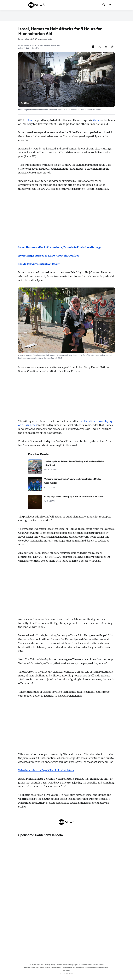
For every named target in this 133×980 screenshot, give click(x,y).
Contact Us (66, 973)
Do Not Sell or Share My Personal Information (91, 970)
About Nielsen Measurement (50, 970)
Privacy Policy (50, 967)
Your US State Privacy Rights (67, 967)
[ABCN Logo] (36, 5)
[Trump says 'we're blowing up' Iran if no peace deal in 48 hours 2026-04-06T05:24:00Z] (66, 504)
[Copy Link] (112, 48)
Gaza (96, 122)
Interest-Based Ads (31, 970)
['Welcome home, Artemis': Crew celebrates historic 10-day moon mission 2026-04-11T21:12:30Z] (66, 486)
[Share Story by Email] (105, 48)
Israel (31, 122)
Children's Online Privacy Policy (91, 967)
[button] (23, 5)
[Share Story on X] (98, 48)
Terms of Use (67, 970)
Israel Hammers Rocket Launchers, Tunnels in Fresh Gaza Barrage (60, 249)
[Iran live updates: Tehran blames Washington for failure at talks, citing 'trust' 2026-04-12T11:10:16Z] (66, 469)
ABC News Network (36, 967)
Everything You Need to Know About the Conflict (49, 257)
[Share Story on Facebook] (91, 48)
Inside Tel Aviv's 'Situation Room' (39, 266)
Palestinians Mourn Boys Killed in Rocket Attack (46, 772)
